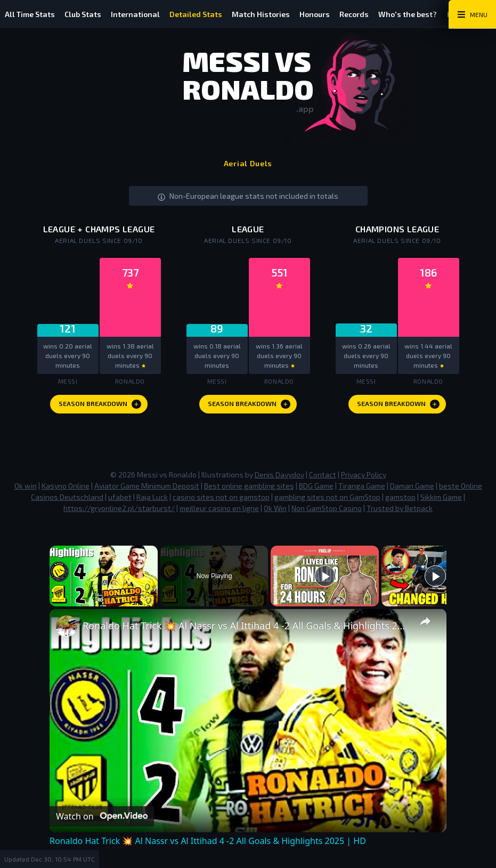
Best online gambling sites (249, 488)
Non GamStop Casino (327, 511)
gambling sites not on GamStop (327, 500)
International (143, 14)
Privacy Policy (364, 477)
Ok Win (275, 511)
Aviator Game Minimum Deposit (147, 488)
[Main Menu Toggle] (472, 14)
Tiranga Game (362, 488)
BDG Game (316, 488)
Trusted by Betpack (400, 511)
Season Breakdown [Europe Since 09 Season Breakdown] (399, 407)
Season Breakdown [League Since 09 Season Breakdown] (249, 407)
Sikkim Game (441, 500)
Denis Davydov (279, 477)
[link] (67, 629)
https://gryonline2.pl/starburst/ (119, 511)
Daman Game (412, 488)
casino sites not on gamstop (221, 500)
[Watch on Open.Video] (102, 819)
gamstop (400, 500)
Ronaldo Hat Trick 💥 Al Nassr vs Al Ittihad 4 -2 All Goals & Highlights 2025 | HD (246, 628)
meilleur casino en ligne (219, 511)
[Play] (325, 579)
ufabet (120, 500)
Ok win (26, 488)
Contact (323, 477)
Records (375, 14)
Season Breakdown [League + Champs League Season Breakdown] (100, 407)
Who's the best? (432, 14)
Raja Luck (152, 500)
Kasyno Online (66, 488)
